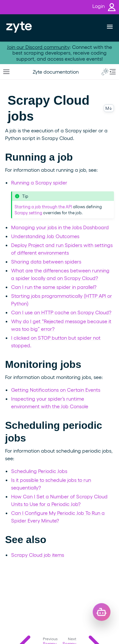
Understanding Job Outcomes (45, 236)
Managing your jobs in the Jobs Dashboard (60, 227)
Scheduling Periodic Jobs (39, 471)
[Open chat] (106, 617)
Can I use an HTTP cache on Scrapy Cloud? (61, 312)
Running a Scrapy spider (39, 182)
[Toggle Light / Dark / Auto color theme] (105, 72)
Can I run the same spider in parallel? (54, 287)
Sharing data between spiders (46, 261)
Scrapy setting (28, 212)
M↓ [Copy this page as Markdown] (109, 108)
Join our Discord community (38, 47)
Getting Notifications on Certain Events (56, 390)
